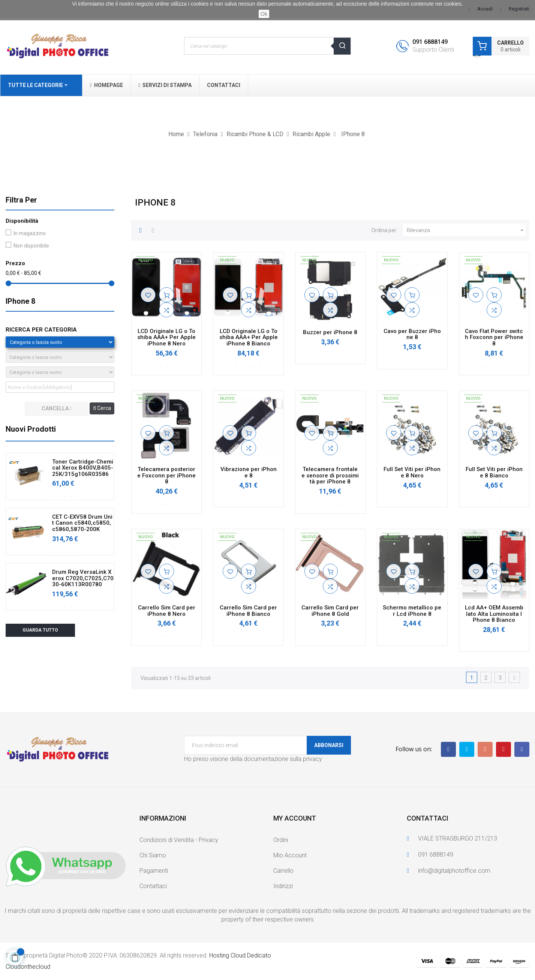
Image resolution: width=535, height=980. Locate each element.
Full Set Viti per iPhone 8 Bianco (494, 472)
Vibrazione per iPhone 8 (249, 472)
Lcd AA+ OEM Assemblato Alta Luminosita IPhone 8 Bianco (494, 614)
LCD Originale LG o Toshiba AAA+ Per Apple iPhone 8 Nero (166, 338)
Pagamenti (154, 871)
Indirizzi (283, 886)
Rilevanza (466, 230)
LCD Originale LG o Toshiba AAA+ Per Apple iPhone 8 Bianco (249, 338)
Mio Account (290, 855)
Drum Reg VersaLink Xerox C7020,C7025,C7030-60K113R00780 (83, 578)
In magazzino (30, 233)
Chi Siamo (153, 855)
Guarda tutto (40, 630)
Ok (264, 14)
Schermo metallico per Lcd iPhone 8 (412, 611)
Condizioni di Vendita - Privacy (179, 840)
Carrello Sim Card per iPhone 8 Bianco (248, 611)
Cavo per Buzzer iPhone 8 (412, 334)
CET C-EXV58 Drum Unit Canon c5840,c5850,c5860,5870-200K (82, 523)
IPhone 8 (20, 301)
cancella (57, 408)
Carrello (283, 871)
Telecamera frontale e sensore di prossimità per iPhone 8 (330, 476)
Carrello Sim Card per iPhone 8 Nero (167, 611)
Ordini (281, 840)
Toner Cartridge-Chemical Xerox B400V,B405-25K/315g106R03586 (83, 468)
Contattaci (153, 886)
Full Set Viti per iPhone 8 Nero (412, 472)
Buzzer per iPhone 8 (330, 332)
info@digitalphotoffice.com (454, 871)
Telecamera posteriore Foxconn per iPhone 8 (166, 476)
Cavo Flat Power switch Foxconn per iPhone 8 (494, 338)
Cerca (102, 408)
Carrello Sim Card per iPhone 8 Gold (330, 611)
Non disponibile (31, 246)
